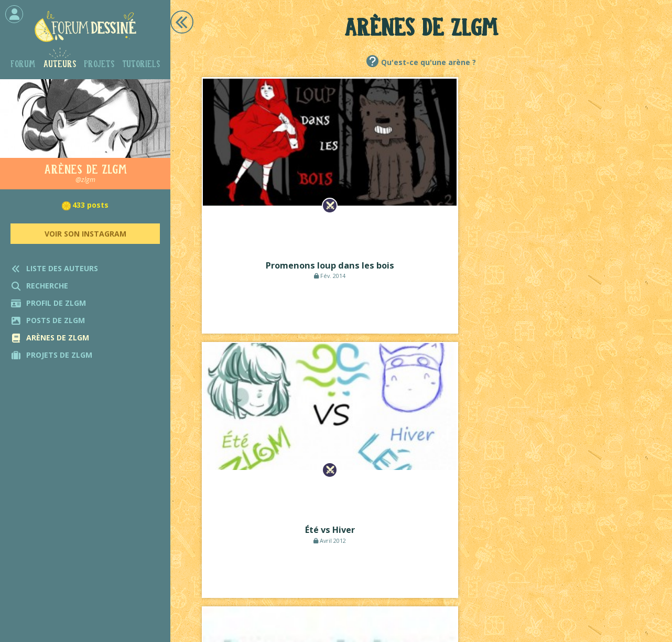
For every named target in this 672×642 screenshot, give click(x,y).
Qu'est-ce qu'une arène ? (429, 62)
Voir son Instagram (85, 234)
